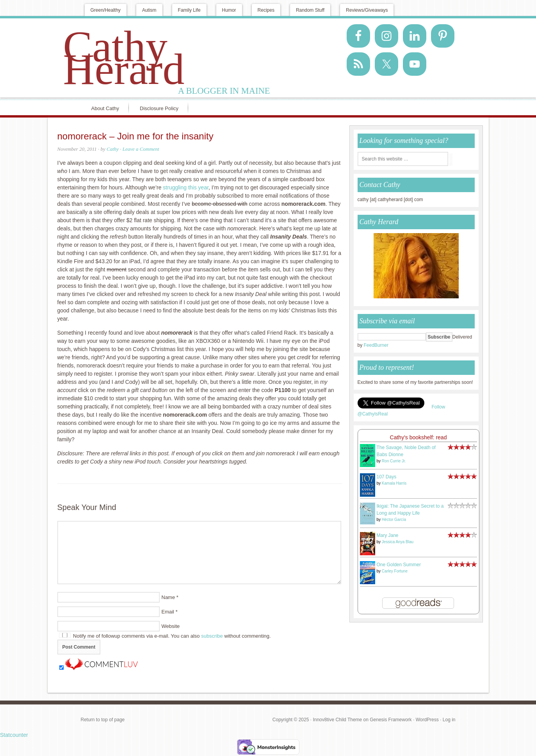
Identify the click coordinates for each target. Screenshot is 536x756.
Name (168, 597)
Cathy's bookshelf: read (418, 437)
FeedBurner (376, 345)
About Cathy (105, 108)
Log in (449, 720)
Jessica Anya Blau (398, 542)
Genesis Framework (391, 720)
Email (168, 612)
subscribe (212, 636)
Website (171, 626)
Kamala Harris (394, 483)
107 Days (387, 477)
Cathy (113, 149)
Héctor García (394, 520)
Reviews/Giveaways (367, 10)
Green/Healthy (106, 10)
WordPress (427, 720)
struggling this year (186, 187)
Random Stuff (310, 10)
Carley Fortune (395, 571)
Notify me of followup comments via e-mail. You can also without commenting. (165, 636)
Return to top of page (103, 720)
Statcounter (14, 735)
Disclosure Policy (159, 108)
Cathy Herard (124, 58)
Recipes (266, 10)
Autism (149, 10)
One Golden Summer (399, 565)
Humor (229, 10)
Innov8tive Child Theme (337, 720)
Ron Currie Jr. (394, 461)
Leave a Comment (141, 149)
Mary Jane (388, 535)
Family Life (189, 10)
